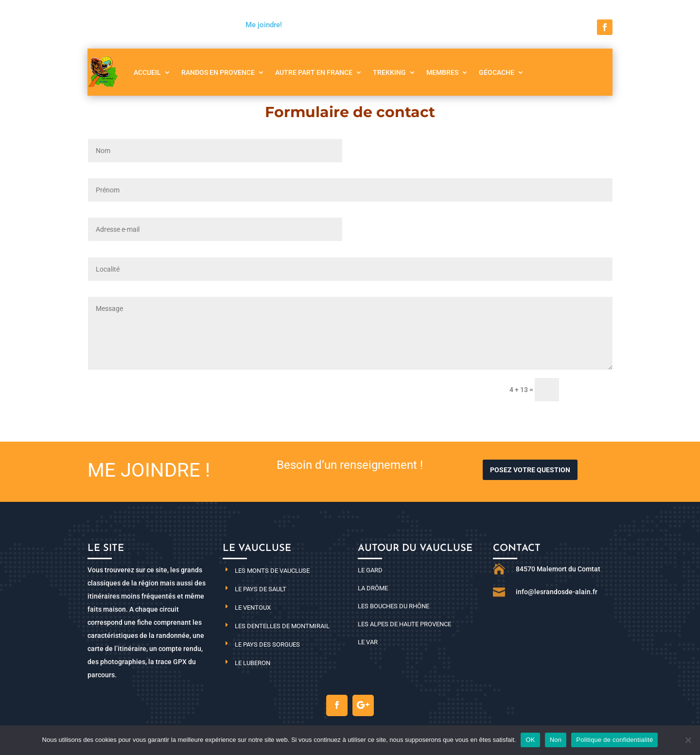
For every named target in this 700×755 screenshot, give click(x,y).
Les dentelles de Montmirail (282, 626)
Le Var (368, 642)
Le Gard (370, 570)
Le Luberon (253, 663)
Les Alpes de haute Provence (404, 624)
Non (556, 740)
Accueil (147, 72)
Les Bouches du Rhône (394, 606)
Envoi (590, 390)
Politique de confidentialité (614, 740)
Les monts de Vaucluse (272, 571)
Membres (442, 72)
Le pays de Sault (261, 589)
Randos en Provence (218, 72)
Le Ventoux (253, 608)
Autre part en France (314, 72)
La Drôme (373, 588)
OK (530, 740)
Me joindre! (264, 25)
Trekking (389, 72)
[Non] (688, 740)
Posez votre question (530, 470)
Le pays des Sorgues (267, 644)
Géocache (497, 72)
